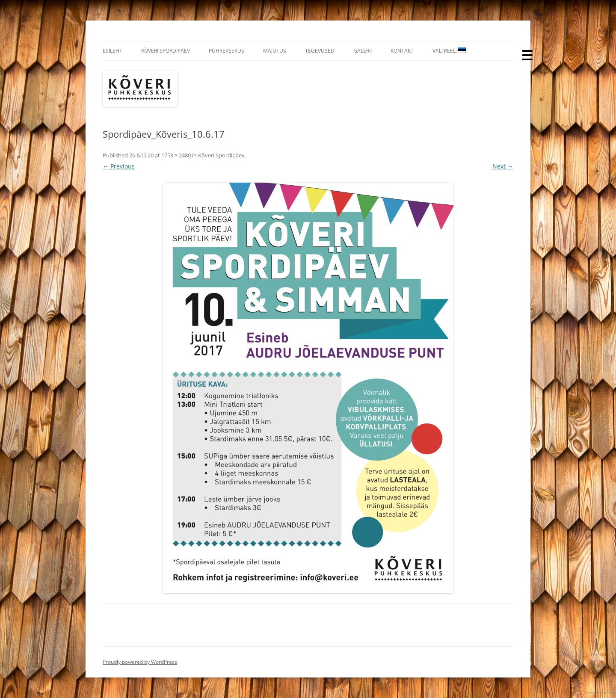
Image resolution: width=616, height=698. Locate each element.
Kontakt (402, 51)
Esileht (113, 51)
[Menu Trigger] (527, 55)
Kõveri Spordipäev (166, 51)
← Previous (119, 166)
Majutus (275, 51)
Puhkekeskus (227, 51)
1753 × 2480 (176, 155)
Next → (503, 166)
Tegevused (320, 51)
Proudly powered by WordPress (140, 662)
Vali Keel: (449, 51)
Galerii (363, 51)
